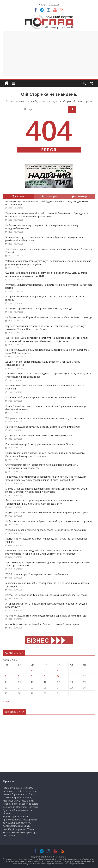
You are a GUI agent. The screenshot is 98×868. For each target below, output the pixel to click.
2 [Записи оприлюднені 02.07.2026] (44, 670)
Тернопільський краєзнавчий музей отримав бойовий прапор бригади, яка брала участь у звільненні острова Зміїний (47, 215)
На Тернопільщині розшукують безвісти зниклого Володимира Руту (43, 427)
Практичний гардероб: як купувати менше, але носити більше (39, 444)
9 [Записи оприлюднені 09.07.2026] (44, 676)
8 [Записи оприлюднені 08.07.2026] (31, 676)
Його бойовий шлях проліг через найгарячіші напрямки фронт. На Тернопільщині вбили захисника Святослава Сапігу (42, 502)
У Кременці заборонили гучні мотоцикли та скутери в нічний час (41, 397)
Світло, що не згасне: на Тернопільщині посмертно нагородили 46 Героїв (46, 595)
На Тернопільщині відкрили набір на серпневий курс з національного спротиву (49, 521)
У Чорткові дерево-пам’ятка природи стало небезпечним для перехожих (46, 530)
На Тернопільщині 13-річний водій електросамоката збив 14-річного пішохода (49, 317)
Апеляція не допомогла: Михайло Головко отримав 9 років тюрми (42, 624)
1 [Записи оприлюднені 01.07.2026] (31, 670)
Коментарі (80, 196)
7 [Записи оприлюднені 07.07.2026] (19, 676)
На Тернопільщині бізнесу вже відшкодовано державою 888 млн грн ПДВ (46, 616)
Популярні (49, 196)
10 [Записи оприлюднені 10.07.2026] (58, 676)
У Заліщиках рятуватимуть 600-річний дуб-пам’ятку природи (39, 308)
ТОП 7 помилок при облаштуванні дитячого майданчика (37, 574)
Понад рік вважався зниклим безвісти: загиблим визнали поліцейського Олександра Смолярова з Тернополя (45, 455)
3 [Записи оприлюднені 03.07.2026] (58, 670)
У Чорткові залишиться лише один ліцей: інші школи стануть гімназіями (45, 418)
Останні (18, 196)
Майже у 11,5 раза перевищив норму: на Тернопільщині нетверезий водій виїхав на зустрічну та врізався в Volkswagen (46, 490)
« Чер (6, 701)
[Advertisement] (50, 54)
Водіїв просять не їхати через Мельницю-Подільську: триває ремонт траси (47, 512)
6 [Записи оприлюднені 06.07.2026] (5, 676)
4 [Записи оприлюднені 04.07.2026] (71, 670)
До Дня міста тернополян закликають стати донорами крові (39, 435)
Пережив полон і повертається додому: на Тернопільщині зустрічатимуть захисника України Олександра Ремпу (46, 328)
